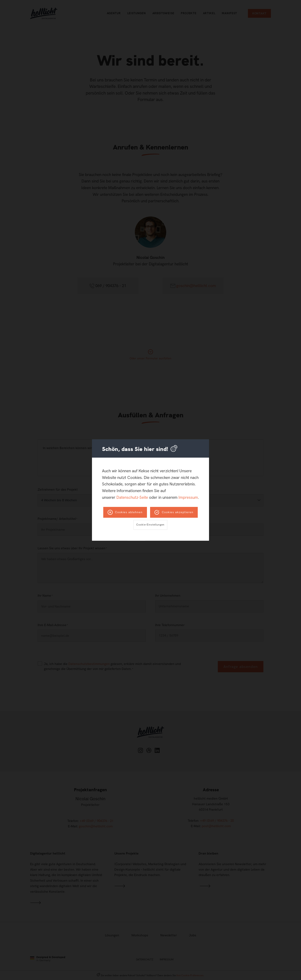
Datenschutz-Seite (132, 497)
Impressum (188, 497)
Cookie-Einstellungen (150, 525)
